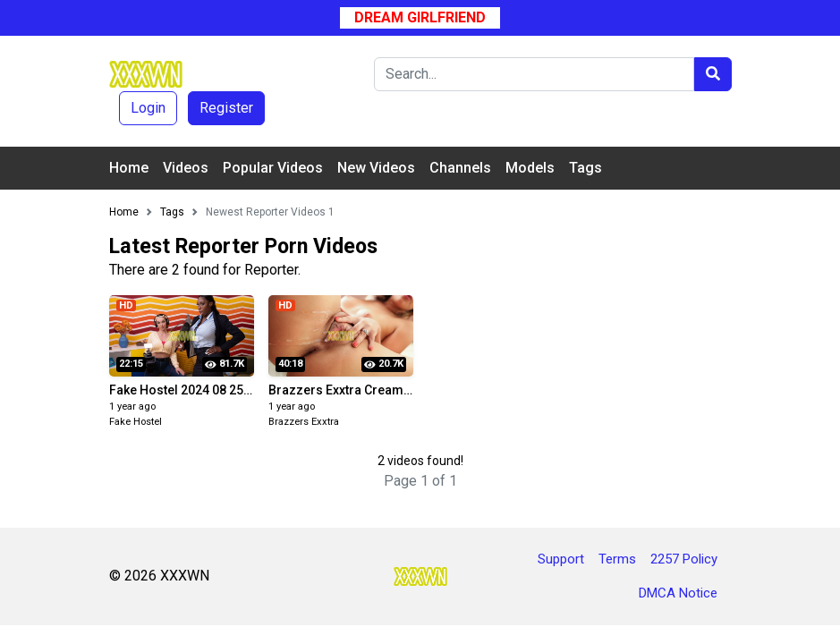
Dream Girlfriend (420, 17)
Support (561, 559)
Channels (460, 168)
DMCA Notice (678, 593)
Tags (585, 168)
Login (148, 108)
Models (530, 168)
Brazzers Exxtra (304, 422)
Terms (617, 559)
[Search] (534, 74)
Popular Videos (273, 168)
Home (129, 168)
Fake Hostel (136, 422)
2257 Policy (684, 559)
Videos (186, 168)
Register (226, 108)
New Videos (376, 168)
